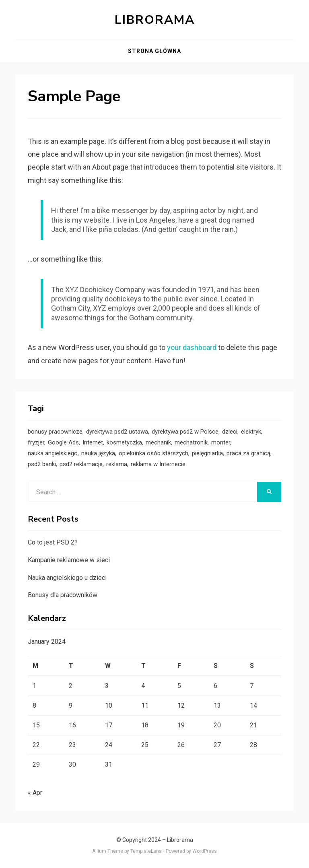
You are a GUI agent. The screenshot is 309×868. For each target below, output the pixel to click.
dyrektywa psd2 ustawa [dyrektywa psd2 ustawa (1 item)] (117, 432)
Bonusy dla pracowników (63, 595)
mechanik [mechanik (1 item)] (158, 442)
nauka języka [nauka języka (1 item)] (98, 453)
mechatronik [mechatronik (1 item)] (191, 442)
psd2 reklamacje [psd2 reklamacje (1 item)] (81, 464)
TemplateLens (146, 851)
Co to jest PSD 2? (53, 542)
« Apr (35, 793)
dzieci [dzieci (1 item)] (230, 432)
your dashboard (192, 347)
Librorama (155, 20)
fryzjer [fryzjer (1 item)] (36, 442)
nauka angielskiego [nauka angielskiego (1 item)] (53, 453)
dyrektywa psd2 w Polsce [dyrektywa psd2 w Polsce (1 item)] (185, 432)
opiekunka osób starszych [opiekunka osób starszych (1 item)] (153, 453)
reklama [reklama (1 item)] (117, 464)
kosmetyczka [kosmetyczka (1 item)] (124, 442)
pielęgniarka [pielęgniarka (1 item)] (207, 453)
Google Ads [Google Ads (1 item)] (63, 442)
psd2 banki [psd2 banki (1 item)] (42, 464)
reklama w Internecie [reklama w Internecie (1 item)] (158, 464)
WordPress (205, 851)
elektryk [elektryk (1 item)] (251, 432)
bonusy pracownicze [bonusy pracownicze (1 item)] (55, 432)
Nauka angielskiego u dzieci (67, 578)
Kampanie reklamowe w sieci (69, 560)
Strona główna (154, 51)
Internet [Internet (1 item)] (93, 442)
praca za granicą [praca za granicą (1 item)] (248, 453)
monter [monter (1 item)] (221, 442)
